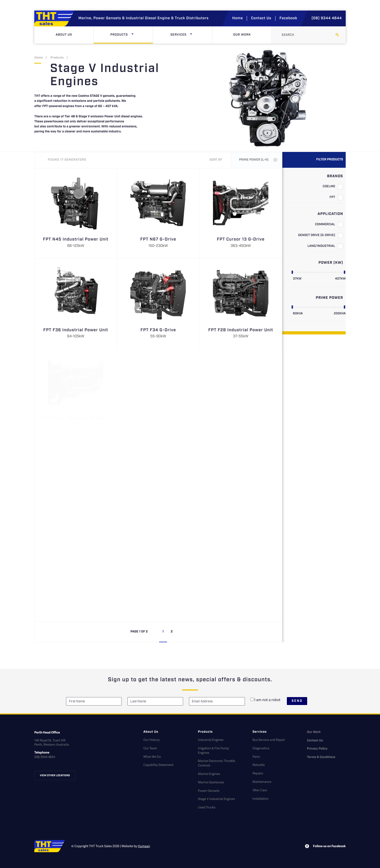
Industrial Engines (211, 740)
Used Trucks (207, 807)
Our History (151, 740)
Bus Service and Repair (269, 740)
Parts (256, 757)
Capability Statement (158, 765)
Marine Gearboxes (211, 782)
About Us (64, 35)
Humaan (144, 846)
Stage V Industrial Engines (216, 799)
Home (237, 18)
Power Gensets (209, 791)
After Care (260, 790)
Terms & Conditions (321, 757)
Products (130, 35)
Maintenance (262, 782)
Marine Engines (209, 774)
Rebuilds (259, 765)
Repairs (258, 773)
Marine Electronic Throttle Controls (217, 763)
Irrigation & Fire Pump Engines (213, 750)
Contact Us (261, 18)
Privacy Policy (317, 749)
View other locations (55, 775)
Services (190, 35)
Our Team (150, 748)
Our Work (242, 35)
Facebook (288, 18)
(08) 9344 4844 (327, 18)
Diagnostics (261, 748)
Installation (261, 799)
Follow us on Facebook (329, 846)
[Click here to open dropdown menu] (132, 35)
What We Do (152, 757)
